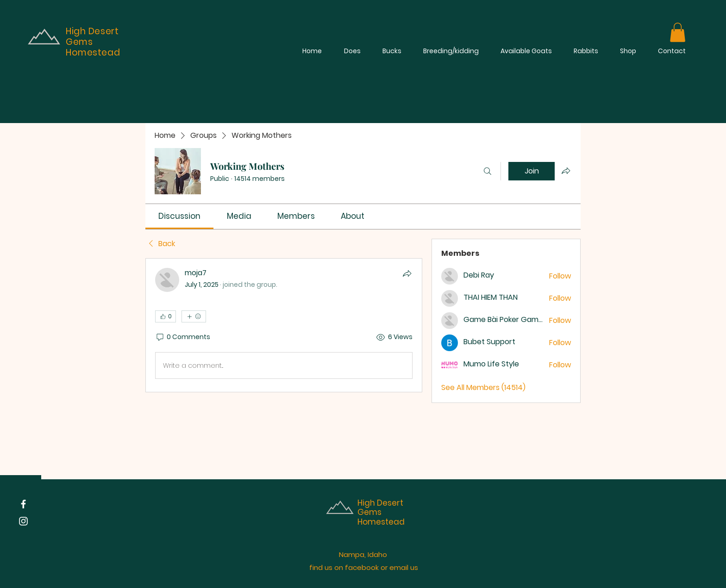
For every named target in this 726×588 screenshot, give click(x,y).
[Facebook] (23, 504)
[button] (678, 32)
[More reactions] (194, 316)
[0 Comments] (183, 337)
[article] (284, 325)
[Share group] (566, 171)
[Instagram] (23, 521)
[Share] (407, 273)
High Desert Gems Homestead (381, 512)
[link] (179, 216)
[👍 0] (166, 316)
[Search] (488, 171)
